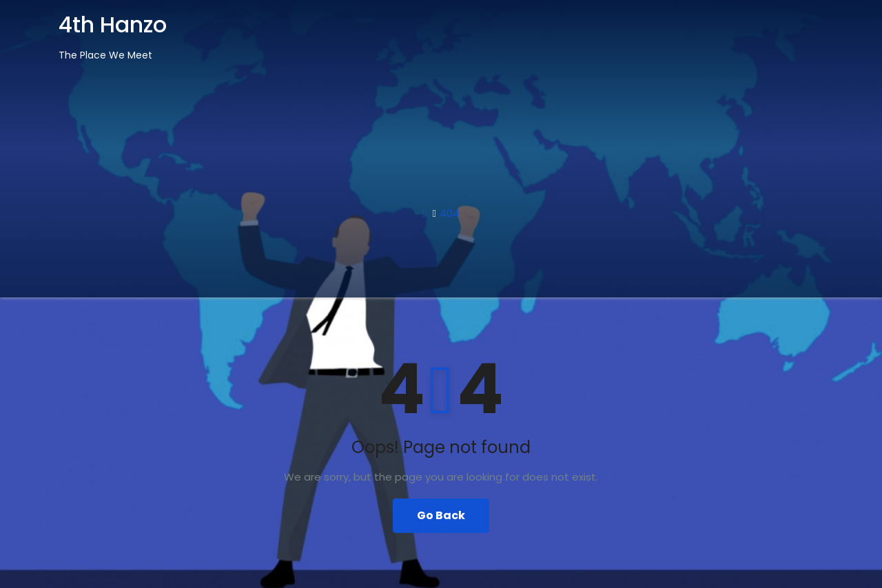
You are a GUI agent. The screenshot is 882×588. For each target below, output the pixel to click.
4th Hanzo (113, 24)
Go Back (441, 515)
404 (450, 213)
